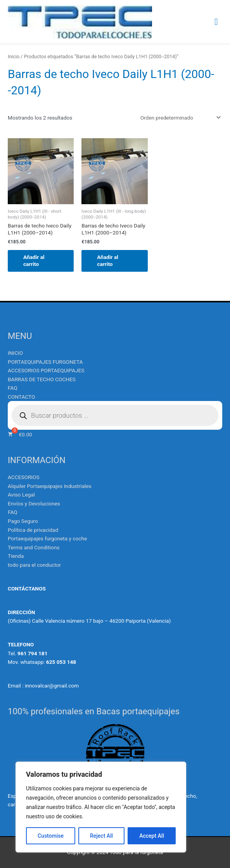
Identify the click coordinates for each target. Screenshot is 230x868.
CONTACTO (21, 397)
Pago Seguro (23, 521)
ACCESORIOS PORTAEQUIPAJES (46, 370)
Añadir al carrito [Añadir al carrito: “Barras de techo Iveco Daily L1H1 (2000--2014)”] (34, 260)
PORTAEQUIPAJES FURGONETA (45, 362)
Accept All (152, 836)
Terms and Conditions (34, 547)
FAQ (13, 388)
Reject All (101, 836)
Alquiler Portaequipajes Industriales (50, 486)
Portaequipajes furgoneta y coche (47, 538)
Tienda (16, 556)
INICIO (15, 353)
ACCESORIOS (24, 477)
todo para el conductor (34, 565)
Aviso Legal (21, 495)
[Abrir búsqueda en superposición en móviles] (115, 415)
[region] (101, 807)
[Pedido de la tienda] (179, 118)
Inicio (14, 56)
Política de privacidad (33, 530)
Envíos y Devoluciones (34, 503)
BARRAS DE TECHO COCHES (42, 379)
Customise (51, 836)
